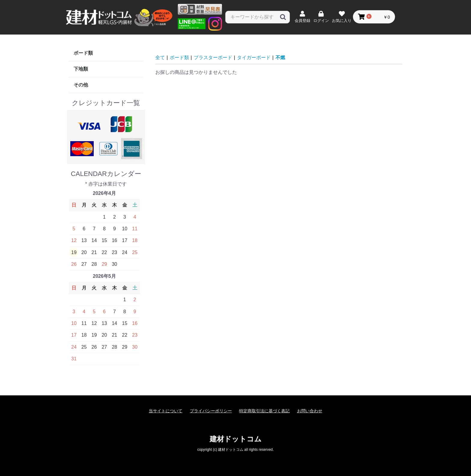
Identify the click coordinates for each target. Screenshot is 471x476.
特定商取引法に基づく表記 (264, 411)
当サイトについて (166, 411)
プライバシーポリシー (211, 411)
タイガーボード (254, 58)
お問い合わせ (310, 411)
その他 (81, 85)
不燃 (280, 58)
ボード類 (83, 53)
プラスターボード (213, 58)
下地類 (81, 69)
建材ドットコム (236, 439)
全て (160, 58)
